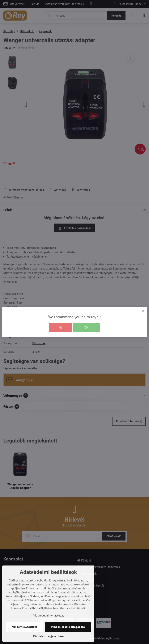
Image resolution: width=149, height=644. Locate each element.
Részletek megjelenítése (48, 636)
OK (86, 327)
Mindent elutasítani (24, 627)
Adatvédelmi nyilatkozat (48, 615)
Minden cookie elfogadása (68, 627)
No (61, 327)
